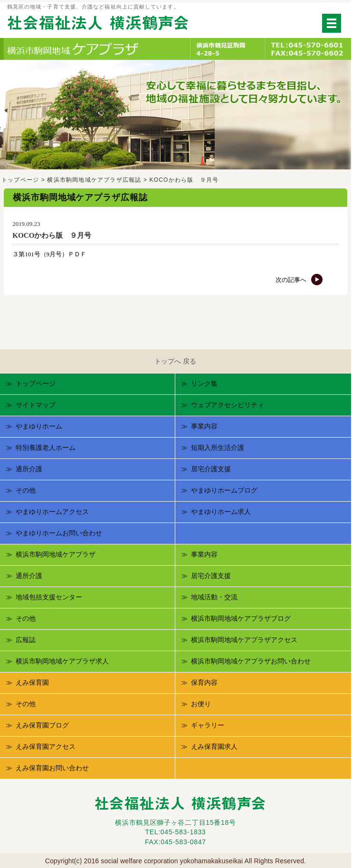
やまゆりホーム (39, 426)
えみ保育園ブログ (42, 725)
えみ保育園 (32, 682)
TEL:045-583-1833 (175, 832)
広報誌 (26, 640)
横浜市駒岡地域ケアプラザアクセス (244, 640)
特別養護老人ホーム (46, 448)
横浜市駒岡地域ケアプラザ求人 (62, 661)
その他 (26, 490)
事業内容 (204, 426)
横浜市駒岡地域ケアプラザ (56, 554)
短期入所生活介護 (218, 448)
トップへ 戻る (175, 361)
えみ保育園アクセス (46, 747)
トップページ (20, 180)
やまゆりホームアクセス (52, 512)
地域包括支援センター (49, 597)
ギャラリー (208, 725)
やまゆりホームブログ (224, 490)
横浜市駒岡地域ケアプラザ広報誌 (94, 180)
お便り (201, 704)
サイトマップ (36, 405)
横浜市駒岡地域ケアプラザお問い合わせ (251, 661)
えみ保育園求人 (214, 747)
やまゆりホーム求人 (221, 512)
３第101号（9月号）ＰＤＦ (49, 254)
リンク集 (204, 383)
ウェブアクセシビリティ (228, 405)
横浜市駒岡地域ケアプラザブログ (241, 618)
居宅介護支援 (211, 469)
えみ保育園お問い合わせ (52, 768)
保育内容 (204, 682)
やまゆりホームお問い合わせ (59, 533)
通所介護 (29, 469)
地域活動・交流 (214, 597)
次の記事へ (299, 280)
